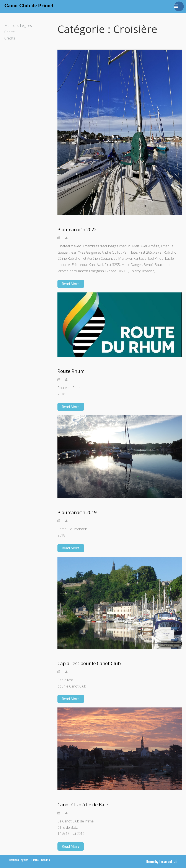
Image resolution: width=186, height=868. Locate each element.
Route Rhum (71, 371)
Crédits (10, 38)
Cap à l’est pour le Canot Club (89, 664)
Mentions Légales (18, 26)
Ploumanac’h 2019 (77, 513)
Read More (71, 284)
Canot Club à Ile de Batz (83, 805)
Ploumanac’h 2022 (77, 230)
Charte (10, 32)
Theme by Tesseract (159, 861)
